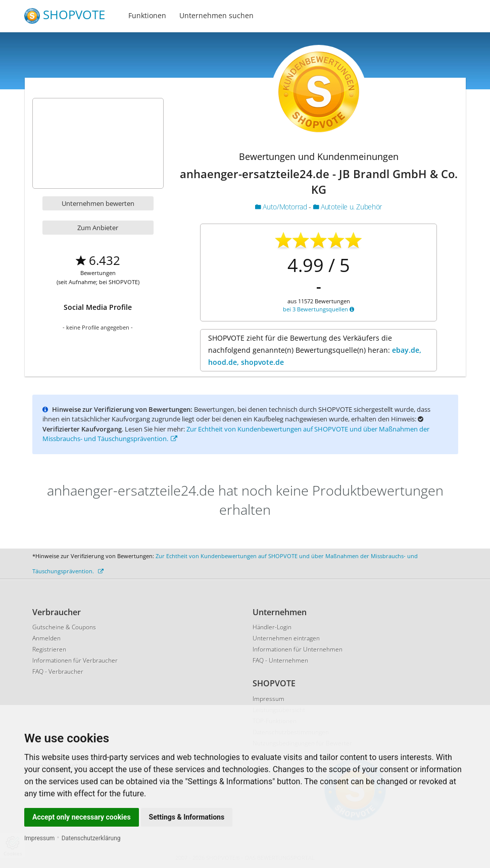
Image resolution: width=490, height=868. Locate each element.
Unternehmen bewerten (98, 203)
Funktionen (147, 15)
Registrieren (49, 649)
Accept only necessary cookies (82, 817)
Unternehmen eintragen (286, 638)
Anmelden (46, 638)
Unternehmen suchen (216, 15)
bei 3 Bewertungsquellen (318, 309)
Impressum (39, 838)
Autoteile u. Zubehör (348, 207)
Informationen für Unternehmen (298, 649)
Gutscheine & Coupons (64, 627)
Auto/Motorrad (282, 207)
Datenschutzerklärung (91, 838)
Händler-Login (272, 627)
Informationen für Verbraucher (75, 660)
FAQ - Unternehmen (280, 660)
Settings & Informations (187, 817)
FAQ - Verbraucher (58, 671)
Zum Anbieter (98, 228)
